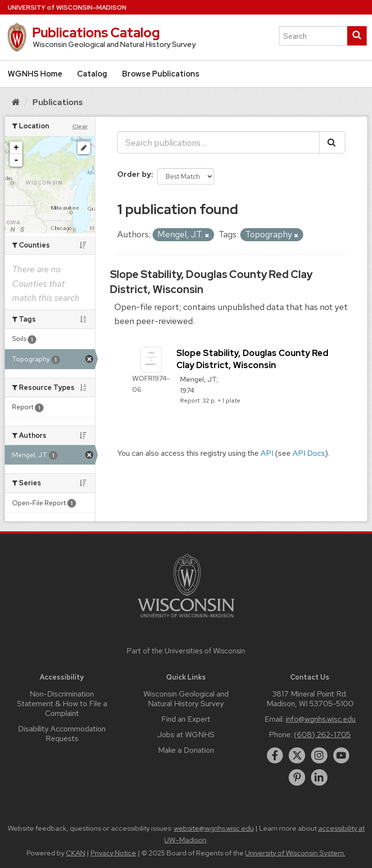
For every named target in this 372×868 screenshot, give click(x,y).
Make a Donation (186, 750)
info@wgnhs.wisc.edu (321, 719)
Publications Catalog (96, 32)
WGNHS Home (35, 74)
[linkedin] (319, 777)
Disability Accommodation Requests (62, 734)
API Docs (309, 453)
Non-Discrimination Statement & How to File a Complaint (62, 704)
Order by (134, 174)
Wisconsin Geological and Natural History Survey (186, 699)
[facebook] (275, 756)
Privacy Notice (113, 853)
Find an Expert (186, 719)
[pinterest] (297, 777)
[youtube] (341, 756)
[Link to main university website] (186, 619)
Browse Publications (161, 74)
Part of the (186, 651)
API (267, 453)
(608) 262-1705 (322, 735)
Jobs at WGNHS (186, 735)
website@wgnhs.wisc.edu (214, 828)
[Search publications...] (218, 142)
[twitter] (297, 756)
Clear (80, 126)
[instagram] (319, 756)
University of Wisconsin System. (295, 853)
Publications (58, 102)
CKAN (76, 853)
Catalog (92, 74)
